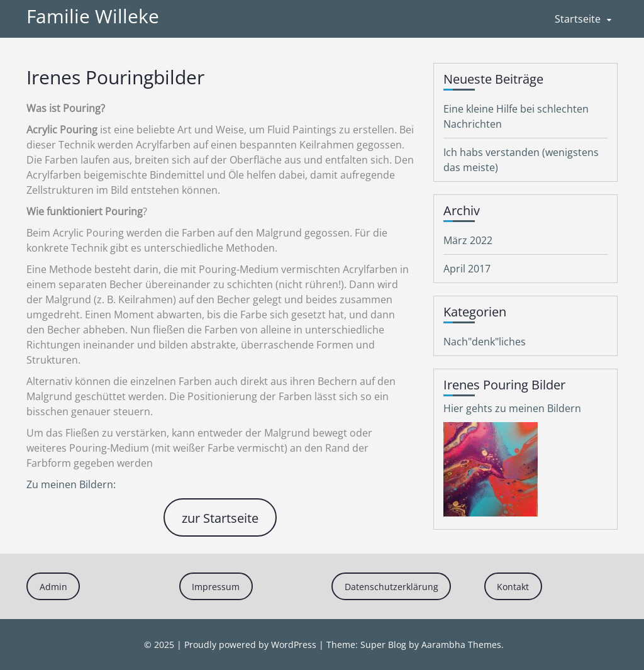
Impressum (216, 587)
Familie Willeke (93, 16)
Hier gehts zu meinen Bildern (512, 408)
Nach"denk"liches (485, 342)
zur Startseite (220, 518)
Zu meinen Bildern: (71, 484)
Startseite (578, 19)
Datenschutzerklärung (391, 587)
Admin (53, 587)
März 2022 (468, 240)
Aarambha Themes (461, 645)
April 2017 (467, 269)
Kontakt (513, 587)
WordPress (294, 645)
